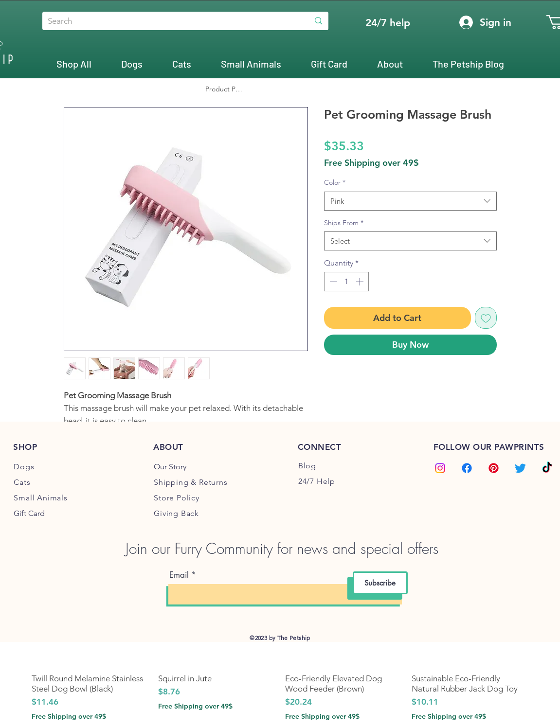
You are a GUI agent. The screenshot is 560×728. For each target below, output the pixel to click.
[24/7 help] (388, 23)
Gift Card (29, 513)
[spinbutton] (346, 282)
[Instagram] (440, 468)
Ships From (344, 223)
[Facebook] (467, 468)
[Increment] (361, 282)
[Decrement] (332, 282)
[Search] (168, 21)
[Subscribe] (380, 583)
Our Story (170, 467)
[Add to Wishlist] (486, 318)
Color (335, 182)
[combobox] (410, 201)
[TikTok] (547, 468)
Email (179, 575)
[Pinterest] (494, 468)
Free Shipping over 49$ (371, 163)
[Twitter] (520, 468)
